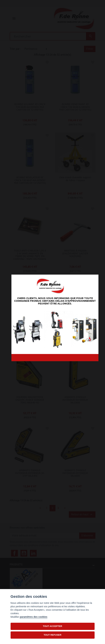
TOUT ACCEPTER (52, 626)
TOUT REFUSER (52, 635)
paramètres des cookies (34, 617)
